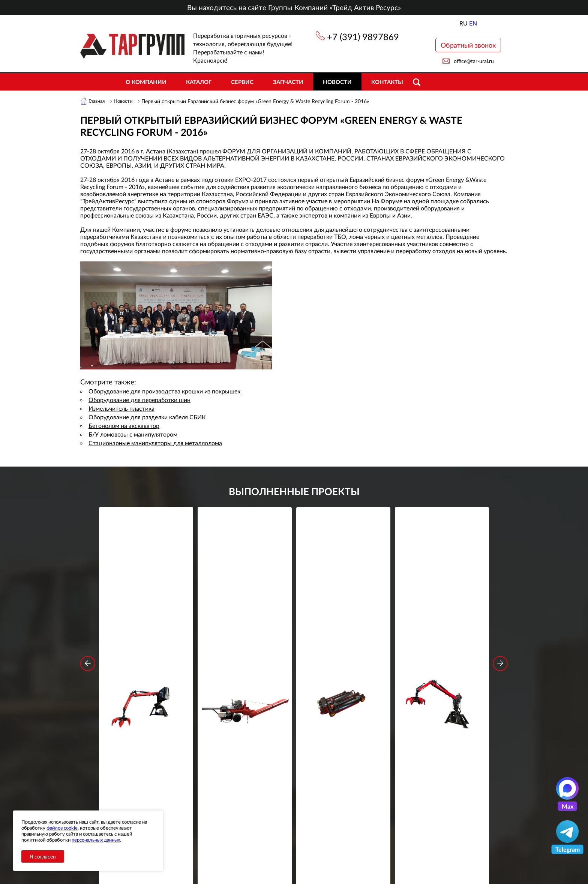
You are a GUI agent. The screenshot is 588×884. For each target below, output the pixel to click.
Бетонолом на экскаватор (124, 426)
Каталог (199, 82)
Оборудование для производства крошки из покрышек (164, 391)
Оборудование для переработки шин (139, 400)
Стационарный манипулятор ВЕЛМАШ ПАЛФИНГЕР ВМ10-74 (442, 622)
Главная (98, 101)
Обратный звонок (468, 45)
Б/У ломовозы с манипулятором (133, 434)
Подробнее (146, 650)
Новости (337, 82)
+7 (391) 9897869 (363, 37)
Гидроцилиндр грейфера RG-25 (343, 617)
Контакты (387, 82)
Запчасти (288, 82)
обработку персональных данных (224, 759)
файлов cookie (62, 828)
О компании (146, 82)
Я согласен (43, 856)
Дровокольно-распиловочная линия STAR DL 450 (245, 622)
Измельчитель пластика (121, 409)
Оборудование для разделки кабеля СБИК (147, 417)
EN (473, 23)
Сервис (242, 82)
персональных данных (96, 840)
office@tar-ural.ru (474, 61)
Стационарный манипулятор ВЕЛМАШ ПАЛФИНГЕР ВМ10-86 (146, 622)
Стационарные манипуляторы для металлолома (155, 443)
